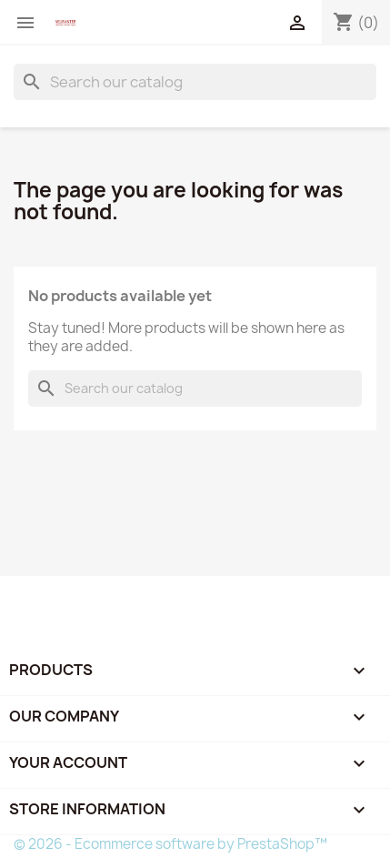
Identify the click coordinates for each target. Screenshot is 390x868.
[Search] (195, 82)
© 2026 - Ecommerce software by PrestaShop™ (170, 844)
